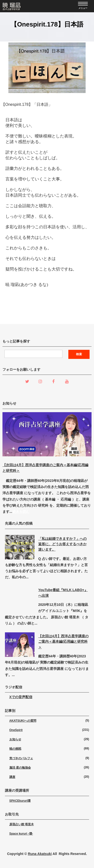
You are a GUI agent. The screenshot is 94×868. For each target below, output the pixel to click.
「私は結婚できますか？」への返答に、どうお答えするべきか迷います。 (62, 544)
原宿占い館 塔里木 (22, 824)
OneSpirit (16, 730)
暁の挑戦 (15, 749)
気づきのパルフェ (21, 758)
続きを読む (21, 512)
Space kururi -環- (21, 834)
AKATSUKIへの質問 (23, 721)
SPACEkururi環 (20, 801)
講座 (12, 777)
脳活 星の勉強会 (20, 768)
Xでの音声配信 (21, 697)
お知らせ (15, 739)
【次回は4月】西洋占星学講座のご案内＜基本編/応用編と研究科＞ (63, 642)
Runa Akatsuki (40, 854)
